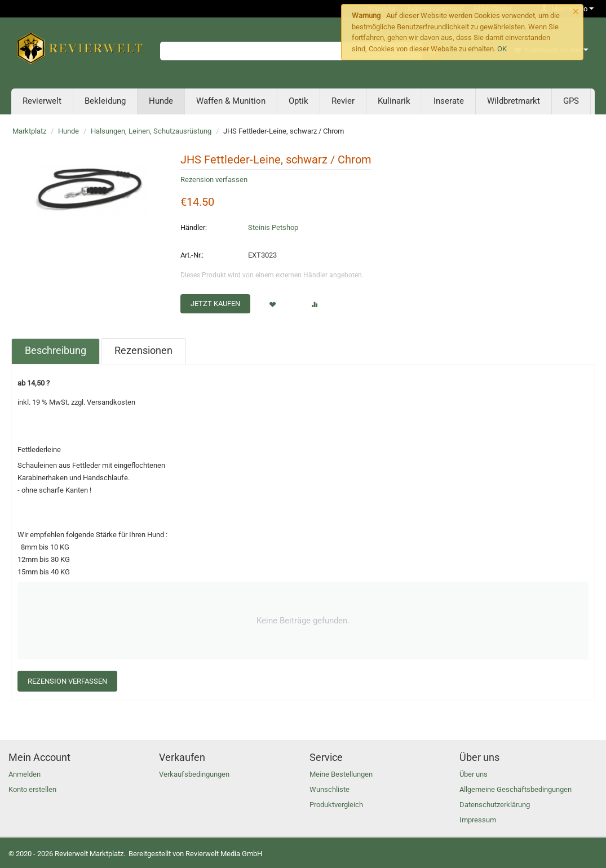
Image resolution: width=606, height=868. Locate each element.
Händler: (194, 227)
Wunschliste (329, 789)
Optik (298, 101)
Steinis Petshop (273, 227)
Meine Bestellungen (341, 774)
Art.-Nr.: (192, 255)
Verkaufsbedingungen (194, 774)
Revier (343, 101)
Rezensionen (143, 350)
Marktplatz (29, 131)
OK (502, 49)
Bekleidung (105, 101)
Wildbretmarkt (514, 101)
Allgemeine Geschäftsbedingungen (516, 789)
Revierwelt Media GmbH (224, 854)
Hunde (161, 101)
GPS (571, 101)
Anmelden (25, 774)
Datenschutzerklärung (495, 805)
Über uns (474, 774)
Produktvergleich (336, 805)
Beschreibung (56, 350)
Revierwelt (42, 101)
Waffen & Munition (231, 101)
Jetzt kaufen (215, 304)
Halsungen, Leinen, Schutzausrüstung (151, 131)
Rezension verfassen (214, 180)
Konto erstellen (32, 789)
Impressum (478, 820)
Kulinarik (394, 101)
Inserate (449, 101)
